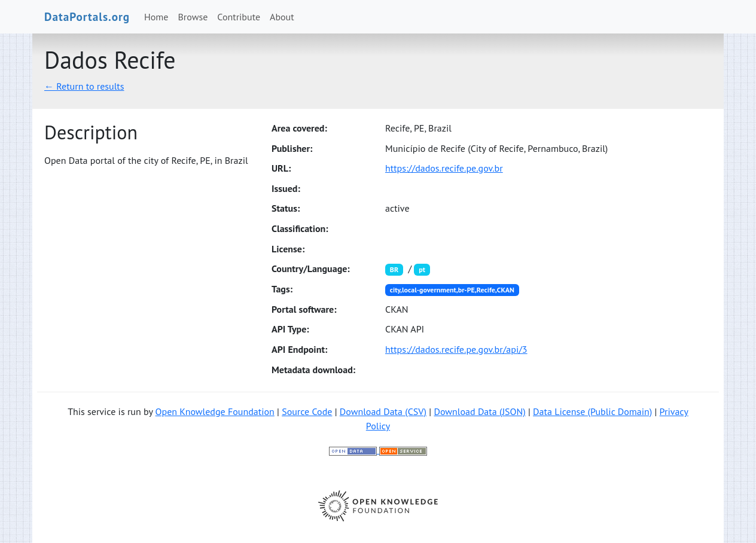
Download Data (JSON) (479, 411)
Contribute (239, 17)
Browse (193, 17)
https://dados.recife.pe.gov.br (444, 168)
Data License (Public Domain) (592, 411)
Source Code (307, 411)
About (282, 17)
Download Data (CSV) (383, 411)
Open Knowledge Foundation (215, 411)
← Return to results (84, 86)
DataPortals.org (87, 16)
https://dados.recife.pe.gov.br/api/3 (456, 349)
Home (156, 17)
